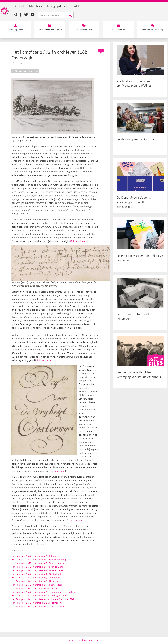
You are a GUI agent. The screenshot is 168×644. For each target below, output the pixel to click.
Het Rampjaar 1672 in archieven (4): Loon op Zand (37, 567)
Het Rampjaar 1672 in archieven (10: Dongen (35, 588)
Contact (24, 6)
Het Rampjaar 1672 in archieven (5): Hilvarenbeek (37, 570)
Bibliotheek (40, 6)
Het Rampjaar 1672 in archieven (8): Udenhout (35, 581)
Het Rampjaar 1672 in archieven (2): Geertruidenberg (39, 560)
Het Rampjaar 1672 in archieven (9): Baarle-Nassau (38, 585)
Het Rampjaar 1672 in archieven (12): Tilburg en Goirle (40, 596)
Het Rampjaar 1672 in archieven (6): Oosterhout (36, 574)
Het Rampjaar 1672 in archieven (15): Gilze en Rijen (38, 607)
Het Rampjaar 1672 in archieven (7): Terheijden (36, 578)
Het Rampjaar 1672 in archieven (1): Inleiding (35, 556)
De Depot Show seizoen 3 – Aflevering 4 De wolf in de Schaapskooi (135, 202)
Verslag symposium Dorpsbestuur (139, 139)
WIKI (81, 6)
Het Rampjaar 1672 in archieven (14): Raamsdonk (37, 603)
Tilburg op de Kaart (62, 6)
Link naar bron (77, 241)
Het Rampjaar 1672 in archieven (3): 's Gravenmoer (38, 563)
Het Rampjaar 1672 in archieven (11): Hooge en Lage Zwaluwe (44, 592)
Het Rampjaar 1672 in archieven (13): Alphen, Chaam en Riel (43, 599)
